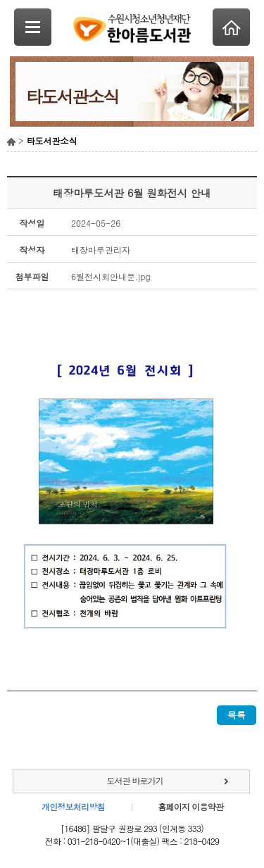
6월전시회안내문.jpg (111, 276)
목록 (237, 715)
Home (231, 27)
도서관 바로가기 (134, 780)
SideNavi (33, 27)
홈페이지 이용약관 (190, 806)
